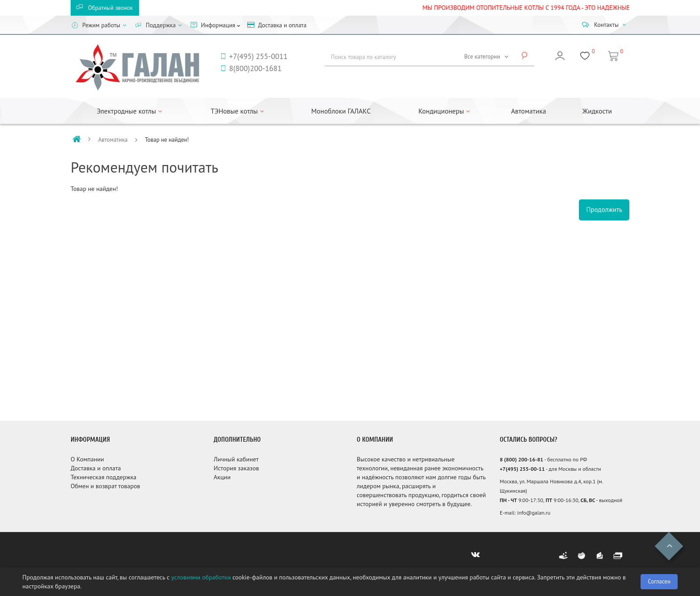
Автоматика (528, 111)
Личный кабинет (236, 459)
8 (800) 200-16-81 (521, 459)
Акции (222, 477)
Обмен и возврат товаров (105, 486)
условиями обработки (201, 577)
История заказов (236, 468)
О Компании (87, 459)
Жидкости (597, 111)
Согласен (659, 581)
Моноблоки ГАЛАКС (341, 111)
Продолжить (604, 209)
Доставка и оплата (96, 468)
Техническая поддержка (103, 477)
